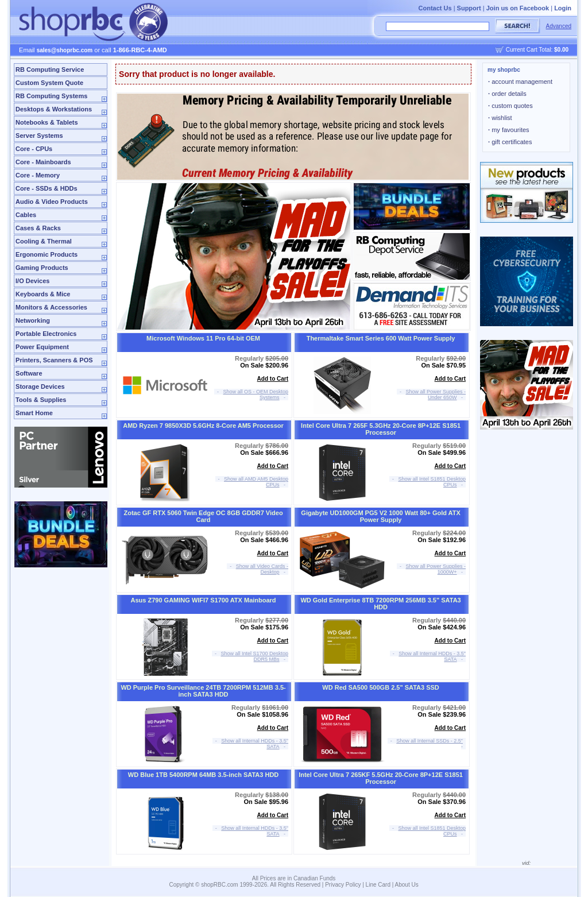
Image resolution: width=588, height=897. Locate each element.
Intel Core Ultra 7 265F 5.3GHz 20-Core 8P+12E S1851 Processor (381, 429)
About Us (407, 885)
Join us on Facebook (518, 8)
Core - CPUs (34, 149)
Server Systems (39, 136)
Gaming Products (42, 268)
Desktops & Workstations (54, 109)
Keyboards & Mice (43, 294)
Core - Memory (38, 175)
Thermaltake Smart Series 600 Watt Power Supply (381, 338)
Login (563, 8)
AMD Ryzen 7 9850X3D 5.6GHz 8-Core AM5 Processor (203, 426)
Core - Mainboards (43, 162)
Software (29, 373)
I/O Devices (32, 281)
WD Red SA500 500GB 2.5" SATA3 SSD (380, 687)
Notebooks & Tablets (47, 122)
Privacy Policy (343, 885)
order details (507, 94)
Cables (26, 215)
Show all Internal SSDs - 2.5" (430, 741)
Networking (33, 320)
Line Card (378, 885)
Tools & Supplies (41, 400)
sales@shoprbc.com (65, 50)
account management (520, 82)
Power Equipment (42, 347)
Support (469, 8)
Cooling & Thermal (44, 241)
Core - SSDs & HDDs (47, 188)
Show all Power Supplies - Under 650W (436, 395)
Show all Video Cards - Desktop (262, 569)
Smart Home (34, 413)
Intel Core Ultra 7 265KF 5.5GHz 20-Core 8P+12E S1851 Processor (381, 778)
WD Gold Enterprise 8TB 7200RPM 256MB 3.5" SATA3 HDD (380, 604)
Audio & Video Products (52, 202)
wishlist (500, 118)
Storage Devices (40, 386)
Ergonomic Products (47, 254)
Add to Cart (273, 379)
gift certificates (510, 142)
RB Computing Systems (51, 96)
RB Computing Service (50, 69)
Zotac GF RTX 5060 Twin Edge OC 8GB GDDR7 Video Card (204, 516)
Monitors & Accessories (51, 307)
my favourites (509, 130)
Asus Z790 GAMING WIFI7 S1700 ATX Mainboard (204, 600)
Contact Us (435, 8)
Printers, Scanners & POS (54, 360)
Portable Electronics (46, 334)
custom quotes (510, 106)
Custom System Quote (49, 83)
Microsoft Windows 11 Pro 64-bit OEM (203, 338)
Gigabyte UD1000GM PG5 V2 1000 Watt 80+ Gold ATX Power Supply (380, 516)
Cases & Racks (38, 228)
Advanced (559, 26)
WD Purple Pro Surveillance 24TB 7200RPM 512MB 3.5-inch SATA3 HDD (203, 691)
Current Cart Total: (537, 50)
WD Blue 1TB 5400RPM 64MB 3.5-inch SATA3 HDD (203, 775)
